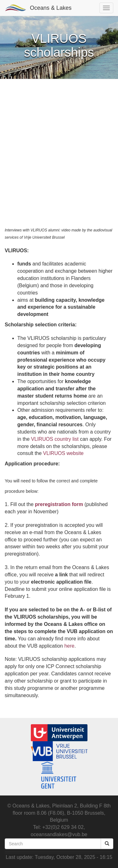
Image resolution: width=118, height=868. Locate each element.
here (69, 646)
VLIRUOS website (63, 453)
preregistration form (59, 504)
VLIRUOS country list (55, 439)
